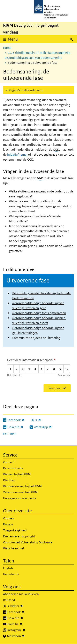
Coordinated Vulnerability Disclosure (28, 542)
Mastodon (25, 636)
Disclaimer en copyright (19, 536)
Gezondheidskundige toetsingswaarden (39, 313)
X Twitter (24, 606)
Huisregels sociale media (20, 498)
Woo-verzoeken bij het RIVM (22, 486)
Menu (13, 39)
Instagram (25, 630)
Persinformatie (13, 468)
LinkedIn (24, 618)
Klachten (9, 480)
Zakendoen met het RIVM (20, 492)
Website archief (14, 548)
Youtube (24, 624)
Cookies (8, 518)
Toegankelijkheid (15, 530)
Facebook (25, 612)
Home (7, 48)
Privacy (8, 524)
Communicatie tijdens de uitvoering (36, 338)
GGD (56, 150)
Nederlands (11, 574)
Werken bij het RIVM (17, 474)
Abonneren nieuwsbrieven (21, 594)
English (8, 568)
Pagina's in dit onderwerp (26, 90)
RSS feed (9, 600)
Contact (8, 462)
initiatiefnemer (17, 154)
